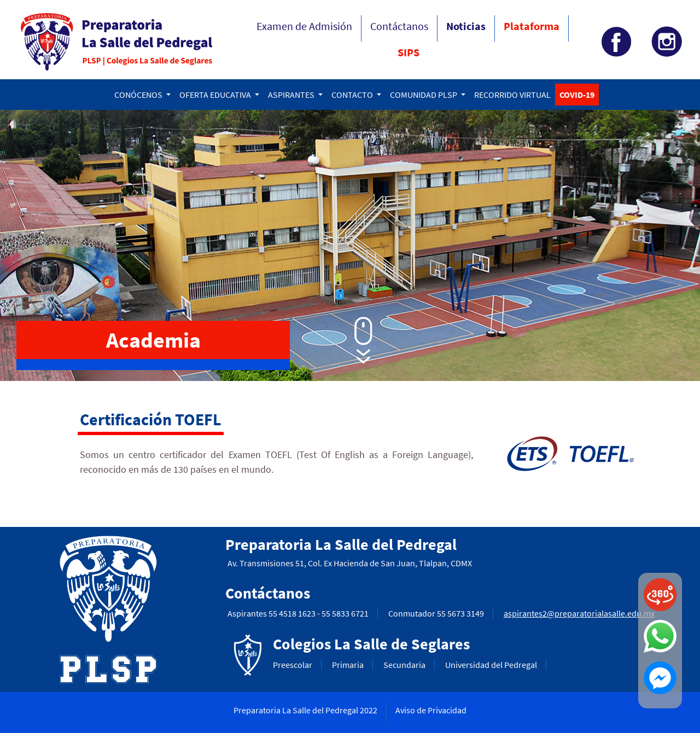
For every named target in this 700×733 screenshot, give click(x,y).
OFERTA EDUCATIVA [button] (216, 95)
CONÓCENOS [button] (139, 95)
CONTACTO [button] (353, 95)
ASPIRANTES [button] (292, 95)
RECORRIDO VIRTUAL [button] (512, 95)
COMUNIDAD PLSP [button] (424, 95)
